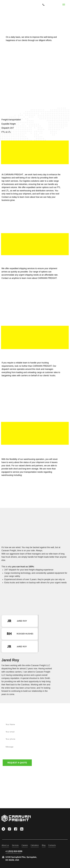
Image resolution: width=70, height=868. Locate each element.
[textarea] (35, 750)
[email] (35, 732)
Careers (25, 845)
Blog (44, 845)
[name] (35, 724)
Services (15, 845)
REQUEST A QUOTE (17, 763)
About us (5, 845)
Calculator (35, 845)
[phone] (35, 739)
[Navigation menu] (64, 5)
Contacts (52, 845)
